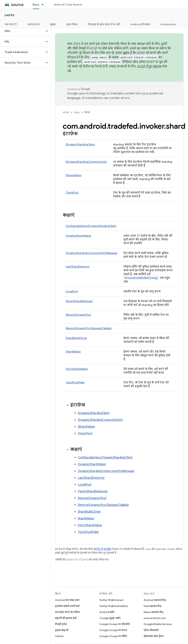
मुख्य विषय (72, 24)
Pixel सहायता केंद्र (153, 606)
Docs (77, 112)
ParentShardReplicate (79, 301)
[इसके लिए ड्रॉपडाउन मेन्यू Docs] (44, 5)
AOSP (66, 112)
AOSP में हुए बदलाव (149, 66)
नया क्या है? (11, 24)
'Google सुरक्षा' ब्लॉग (110, 618)
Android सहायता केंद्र (155, 600)
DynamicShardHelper (79, 236)
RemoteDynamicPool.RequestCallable (89, 328)
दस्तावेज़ (10, 15)
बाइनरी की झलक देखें (66, 618)
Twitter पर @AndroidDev (114, 606)
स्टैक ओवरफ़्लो (151, 630)
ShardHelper (73, 352)
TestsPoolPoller (75, 382)
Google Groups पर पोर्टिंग (113, 636)
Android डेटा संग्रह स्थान (67, 600)
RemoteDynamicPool (78, 315)
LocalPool (72, 291)
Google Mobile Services (158, 624)
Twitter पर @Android (111, 600)
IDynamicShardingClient (80, 144)
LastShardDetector (78, 267)
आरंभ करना (33, 24)
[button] (22, 31)
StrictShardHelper (77, 369)
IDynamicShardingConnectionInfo (86, 162)
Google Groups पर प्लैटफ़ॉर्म (115, 624)
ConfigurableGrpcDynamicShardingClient (91, 226)
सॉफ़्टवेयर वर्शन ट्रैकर (154, 636)
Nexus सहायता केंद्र (154, 612)
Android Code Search (68, 5)
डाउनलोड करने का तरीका (67, 612)
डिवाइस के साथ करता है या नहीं (104, 24)
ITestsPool (72, 193)
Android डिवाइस (140, 24)
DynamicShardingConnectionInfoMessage (92, 253)
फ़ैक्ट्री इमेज (61, 624)
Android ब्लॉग (107, 612)
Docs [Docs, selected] (36, 5)
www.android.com (155, 618)
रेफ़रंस (87, 112)
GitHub (59, 636)
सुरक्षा (53, 24)
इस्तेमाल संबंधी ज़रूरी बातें (67, 606)
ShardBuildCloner (76, 338)
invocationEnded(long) (141, 278)
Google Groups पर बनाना (113, 630)
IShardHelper (74, 175)
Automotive (168, 24)
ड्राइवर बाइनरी (62, 630)
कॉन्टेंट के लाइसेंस (102, 549)
